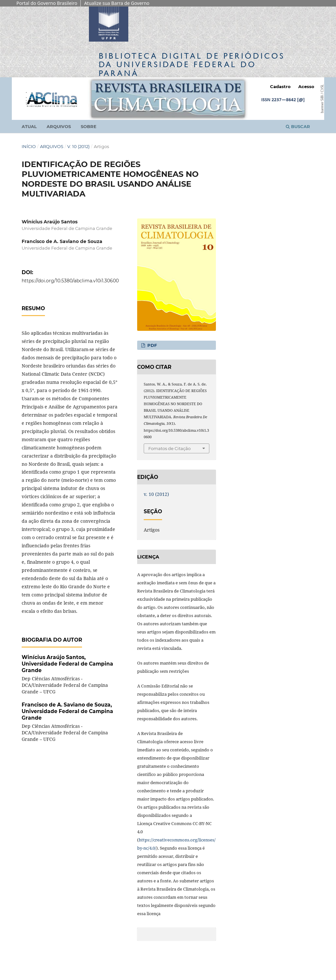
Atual (29, 126)
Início (29, 146)
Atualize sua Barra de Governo (117, 3)
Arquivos (59, 126)
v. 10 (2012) (78, 146)
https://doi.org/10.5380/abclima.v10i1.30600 (70, 281)
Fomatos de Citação (169, 448)
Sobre (89, 126)
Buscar (298, 126)
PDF (151, 345)
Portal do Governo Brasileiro (47, 3)
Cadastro (280, 86)
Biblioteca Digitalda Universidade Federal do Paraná (192, 64)
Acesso (306, 86)
